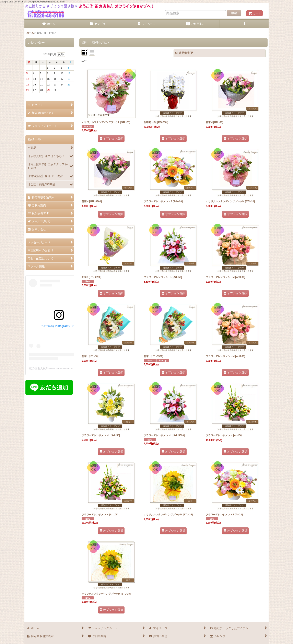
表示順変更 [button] (184, 53)
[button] (244, 24)
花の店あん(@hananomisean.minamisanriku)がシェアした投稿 (69, 368)
